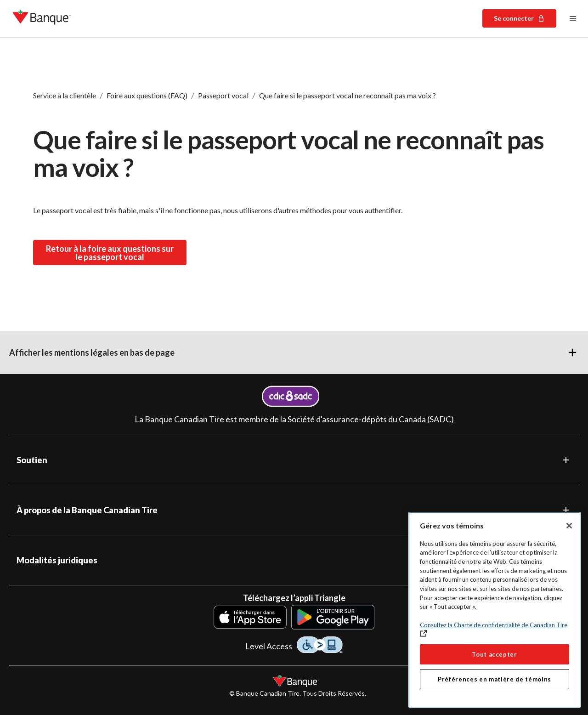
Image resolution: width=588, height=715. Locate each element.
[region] (495, 610)
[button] (294, 352)
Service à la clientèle (65, 95)
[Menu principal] (573, 18)
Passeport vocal (223, 95)
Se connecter (519, 18)
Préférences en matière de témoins (495, 679)
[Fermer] (569, 526)
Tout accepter (495, 654)
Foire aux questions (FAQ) (147, 95)
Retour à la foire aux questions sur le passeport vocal (110, 253)
